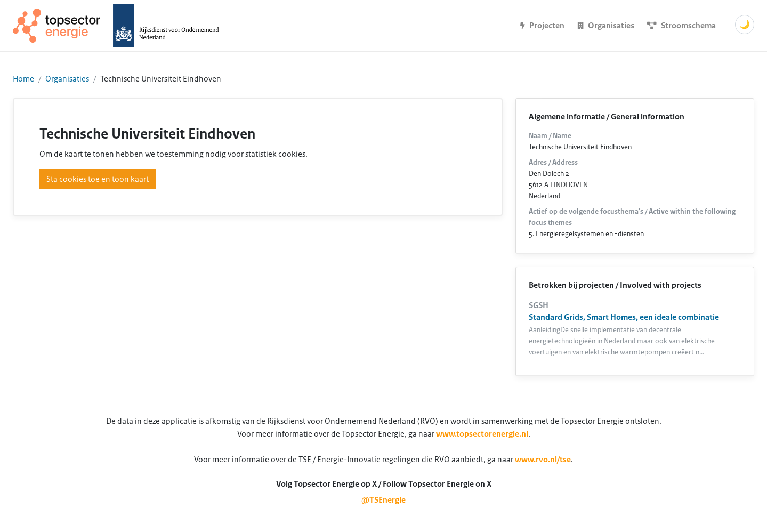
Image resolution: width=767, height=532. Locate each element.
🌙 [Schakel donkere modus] (745, 25)
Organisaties (67, 79)
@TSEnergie (383, 500)
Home (23, 79)
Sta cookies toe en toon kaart (98, 179)
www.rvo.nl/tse (543, 460)
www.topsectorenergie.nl (482, 434)
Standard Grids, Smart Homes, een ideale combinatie (624, 317)
